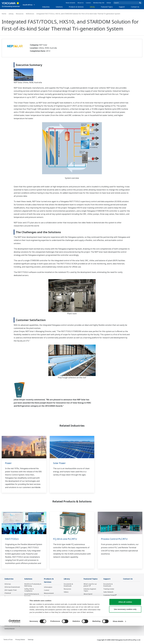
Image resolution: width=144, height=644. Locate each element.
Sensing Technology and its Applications (91, 612)
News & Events (71, 3)
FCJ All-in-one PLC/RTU (65, 539)
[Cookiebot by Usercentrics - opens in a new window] (15, 640)
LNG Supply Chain (11, 590)
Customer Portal (109, 595)
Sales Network (108, 592)
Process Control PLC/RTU (114, 539)
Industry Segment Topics (90, 590)
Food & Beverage (10, 613)
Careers (88, 3)
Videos (66, 592)
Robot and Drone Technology (89, 607)
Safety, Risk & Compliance (29, 590)
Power (8, 463)
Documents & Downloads (68, 585)
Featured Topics (107, 7)
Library (92, 7)
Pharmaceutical (10, 610)
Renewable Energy (11, 599)
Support (122, 7)
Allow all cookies (125, 620)
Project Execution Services (50, 600)
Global (109, 3)
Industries (46, 7)
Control (47, 590)
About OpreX (88, 594)
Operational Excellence (32, 599)
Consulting (48, 596)
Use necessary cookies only (125, 628)
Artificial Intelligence (91, 603)
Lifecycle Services (50, 605)
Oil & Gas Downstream (12, 587)
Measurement (49, 593)
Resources (20, 14)
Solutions (59, 7)
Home (4, 14)
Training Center (109, 589)
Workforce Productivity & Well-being (33, 585)
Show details (118, 640)
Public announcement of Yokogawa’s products (52, 612)
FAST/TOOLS (12, 539)
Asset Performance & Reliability (32, 595)
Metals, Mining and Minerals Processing (11, 606)
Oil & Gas (8, 584)
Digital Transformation (91, 600)
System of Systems (90, 597)
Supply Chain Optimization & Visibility (32, 610)
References (30, 14)
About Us (81, 3)
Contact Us (135, 7)
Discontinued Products (111, 598)
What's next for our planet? (90, 585)
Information (48, 587)
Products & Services (76, 7)
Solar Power (60, 463)
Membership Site (99, 3)
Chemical (8, 593)
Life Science (48, 608)
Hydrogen (8, 602)
